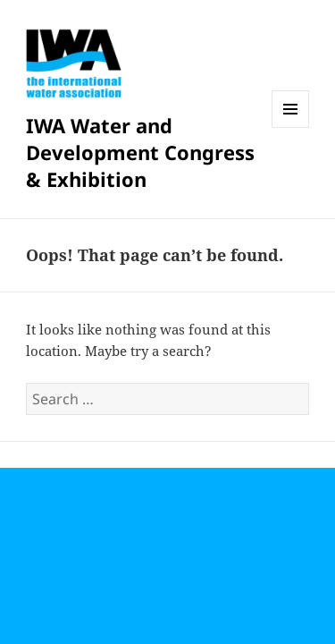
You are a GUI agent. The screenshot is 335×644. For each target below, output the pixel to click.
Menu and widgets (291, 127)
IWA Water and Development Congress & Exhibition (140, 152)
